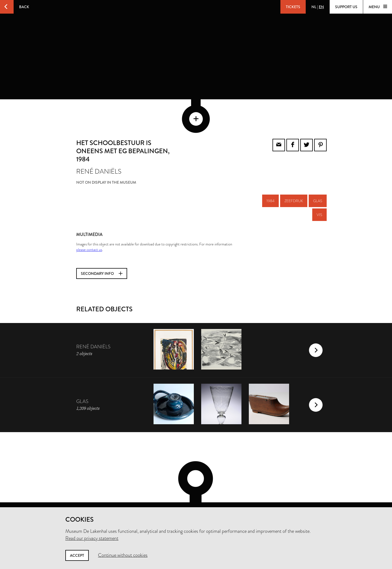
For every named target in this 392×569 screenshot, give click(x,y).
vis (319, 189)
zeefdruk (294, 175)
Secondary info (102, 248)
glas (318, 175)
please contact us (89, 224)
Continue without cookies (123, 555)
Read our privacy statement (92, 538)
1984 (270, 175)
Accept (77, 555)
